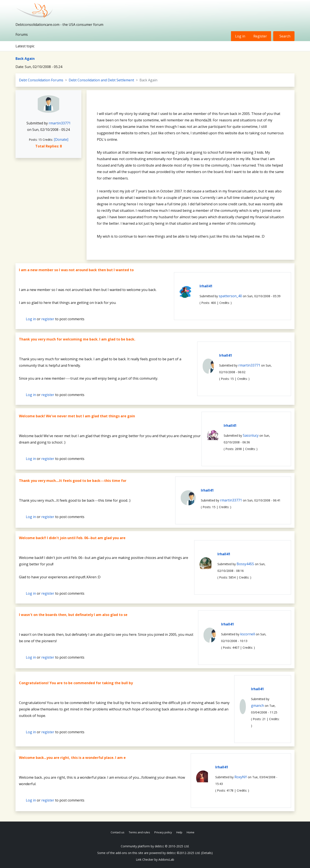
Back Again (25, 59)
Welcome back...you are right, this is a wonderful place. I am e (72, 758)
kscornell (248, 634)
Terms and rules (139, 832)
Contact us (118, 832)
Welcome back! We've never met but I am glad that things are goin (77, 416)
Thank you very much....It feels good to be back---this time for (73, 481)
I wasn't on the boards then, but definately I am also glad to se (73, 615)
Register (260, 36)
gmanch (257, 706)
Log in (240, 36)
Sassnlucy (251, 435)
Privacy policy (163, 832)
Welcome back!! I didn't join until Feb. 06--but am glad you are (72, 538)
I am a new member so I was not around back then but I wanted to (76, 270)
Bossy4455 (245, 564)
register (48, 319)
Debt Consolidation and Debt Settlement (101, 80)
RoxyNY (241, 777)
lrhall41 (206, 286)
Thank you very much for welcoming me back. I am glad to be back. (77, 339)
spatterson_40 (230, 296)
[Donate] (61, 139)
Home (191, 832)
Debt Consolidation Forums (41, 80)
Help (179, 832)
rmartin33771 (60, 123)
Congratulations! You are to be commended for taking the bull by (76, 683)
